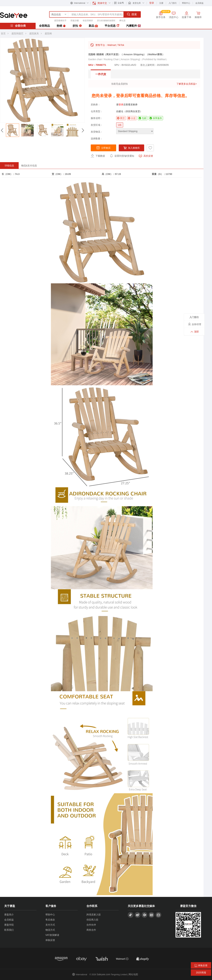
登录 (121, 105)
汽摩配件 (133, 26)
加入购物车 (131, 148)
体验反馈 (50, 940)
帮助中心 (186, 3)
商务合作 (91, 930)
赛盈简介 (9, 915)
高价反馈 (146, 156)
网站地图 (133, 974)
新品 (93, 26)
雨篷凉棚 (75, 21)
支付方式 (50, 925)
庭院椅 (48, 33)
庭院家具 (34, 33)
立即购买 (103, 148)
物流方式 (50, 930)
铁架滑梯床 (88, 21)
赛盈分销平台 (14, 15)
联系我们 (9, 930)
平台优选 (112, 26)
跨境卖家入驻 (94, 915)
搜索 (132, 14)
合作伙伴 (91, 925)
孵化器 (122, 21)
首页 (3, 33)
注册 (161, 3)
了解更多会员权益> (187, 84)
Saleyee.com (104, 974)
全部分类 (18, 26)
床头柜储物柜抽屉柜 (106, 21)
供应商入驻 (92, 920)
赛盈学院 (9, 925)
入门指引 (173, 3)
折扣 (77, 26)
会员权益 (199, 3)
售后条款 (50, 920)
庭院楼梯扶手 (60, 21)
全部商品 (44, 26)
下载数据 (98, 156)
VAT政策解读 (52, 935)
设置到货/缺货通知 (122, 156)
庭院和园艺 (17, 33)
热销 (61, 26)
